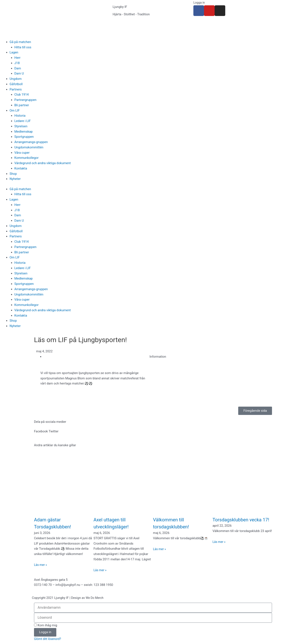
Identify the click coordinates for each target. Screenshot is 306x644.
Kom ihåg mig (46, 625)
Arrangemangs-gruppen (31, 142)
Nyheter (15, 179)
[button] (41, 431)
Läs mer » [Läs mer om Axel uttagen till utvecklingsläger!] (100, 570)
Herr (18, 58)
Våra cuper (22, 153)
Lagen (14, 52)
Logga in (199, 3)
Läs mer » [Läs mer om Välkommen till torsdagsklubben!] (160, 549)
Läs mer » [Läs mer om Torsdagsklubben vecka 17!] (219, 549)
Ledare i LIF (23, 121)
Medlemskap (24, 132)
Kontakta (21, 168)
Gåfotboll (16, 84)
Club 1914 (22, 95)
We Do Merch (95, 598)
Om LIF (15, 110)
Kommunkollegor (27, 158)
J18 (17, 63)
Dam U (19, 73)
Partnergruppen (25, 100)
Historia (20, 116)
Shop (13, 174)
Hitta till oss (23, 47)
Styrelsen (21, 126)
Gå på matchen (20, 42)
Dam (18, 68)
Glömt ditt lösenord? (48, 639)
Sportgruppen (24, 137)
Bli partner (22, 105)
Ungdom (16, 79)
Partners (16, 89)
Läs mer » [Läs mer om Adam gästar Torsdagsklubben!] (41, 565)
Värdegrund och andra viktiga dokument (43, 163)
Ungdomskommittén (29, 147)
